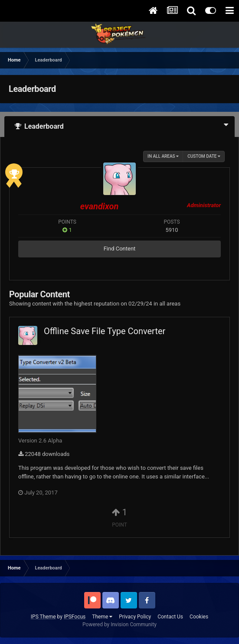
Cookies (199, 617)
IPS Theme (43, 617)
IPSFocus (75, 617)
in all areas (163, 156)
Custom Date (204, 156)
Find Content (120, 249)
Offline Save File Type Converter (105, 331)
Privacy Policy (135, 617)
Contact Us (170, 617)
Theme (102, 617)
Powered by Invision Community (119, 624)
